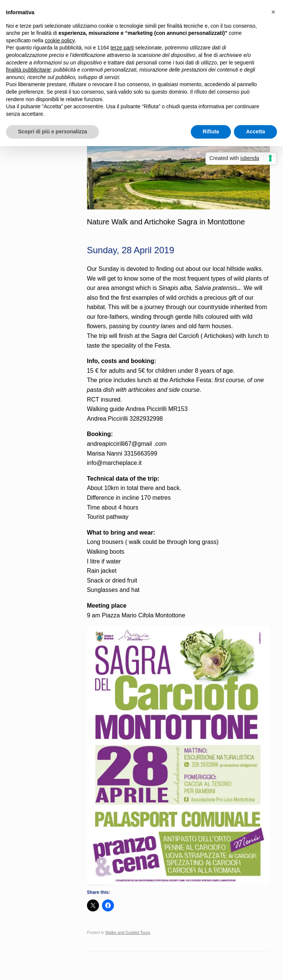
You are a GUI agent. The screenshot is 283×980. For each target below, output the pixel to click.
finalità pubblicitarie (28, 70)
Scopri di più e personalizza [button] (52, 131)
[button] (273, 12)
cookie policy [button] (60, 40)
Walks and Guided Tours (128, 932)
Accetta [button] (255, 131)
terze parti (122, 48)
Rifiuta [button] (211, 131)
